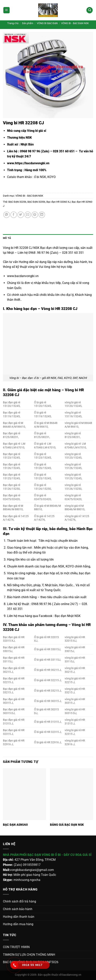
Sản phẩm (28, 23)
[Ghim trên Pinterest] (35, 215)
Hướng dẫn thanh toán (19, 917)
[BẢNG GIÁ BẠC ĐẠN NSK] (72, 794)
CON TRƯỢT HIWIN (16, 947)
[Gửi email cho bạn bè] (28, 215)
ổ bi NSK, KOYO (45, 177)
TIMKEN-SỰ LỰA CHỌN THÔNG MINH (29, 955)
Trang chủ (13, 23)
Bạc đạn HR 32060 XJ (58, 202)
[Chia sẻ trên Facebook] (14, 215)
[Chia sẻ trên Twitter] (21, 215)
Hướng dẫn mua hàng (18, 924)
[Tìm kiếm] (90, 10)
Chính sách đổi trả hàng (19, 901)
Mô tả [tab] (7, 238)
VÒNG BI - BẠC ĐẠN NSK (75, 23)
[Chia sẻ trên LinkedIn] (42, 215)
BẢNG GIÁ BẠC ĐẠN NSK (67, 825)
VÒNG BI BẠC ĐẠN (47, 23)
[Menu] (6, 10)
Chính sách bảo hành (18, 909)
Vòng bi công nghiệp (21, 573)
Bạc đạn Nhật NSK (68, 616)
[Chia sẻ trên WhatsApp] (7, 215)
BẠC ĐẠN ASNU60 (15, 825)
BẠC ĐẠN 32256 (17, 202)
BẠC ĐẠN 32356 (36, 202)
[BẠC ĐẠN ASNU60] (24, 794)
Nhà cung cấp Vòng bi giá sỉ (27, 131)
